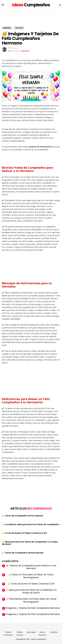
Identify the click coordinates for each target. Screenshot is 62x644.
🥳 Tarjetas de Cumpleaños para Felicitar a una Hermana (31, 567)
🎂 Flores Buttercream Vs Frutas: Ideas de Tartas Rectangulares (31, 600)
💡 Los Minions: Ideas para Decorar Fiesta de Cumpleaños (31, 524)
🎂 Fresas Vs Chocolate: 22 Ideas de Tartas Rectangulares (31, 576)
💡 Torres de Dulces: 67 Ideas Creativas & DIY (24, 533)
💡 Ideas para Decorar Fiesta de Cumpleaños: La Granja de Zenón (30, 543)
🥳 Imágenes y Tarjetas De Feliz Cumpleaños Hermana (31, 614)
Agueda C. (26, 51)
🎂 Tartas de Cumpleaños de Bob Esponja (23, 553)
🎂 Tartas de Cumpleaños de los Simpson (22, 516)
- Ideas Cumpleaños (38, 639)
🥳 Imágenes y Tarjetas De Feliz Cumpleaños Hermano (30, 38)
